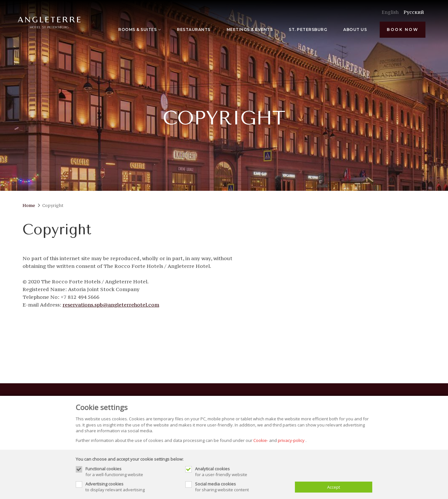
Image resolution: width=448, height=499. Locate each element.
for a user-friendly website (242, 472)
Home (29, 205)
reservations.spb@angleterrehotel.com (111, 305)
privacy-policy (291, 440)
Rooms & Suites (140, 29)
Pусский (414, 12)
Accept (334, 487)
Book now (403, 29)
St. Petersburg (308, 29)
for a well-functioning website (132, 472)
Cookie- (261, 440)
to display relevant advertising (132, 487)
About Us (355, 29)
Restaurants (194, 29)
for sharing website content (242, 487)
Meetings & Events (250, 29)
